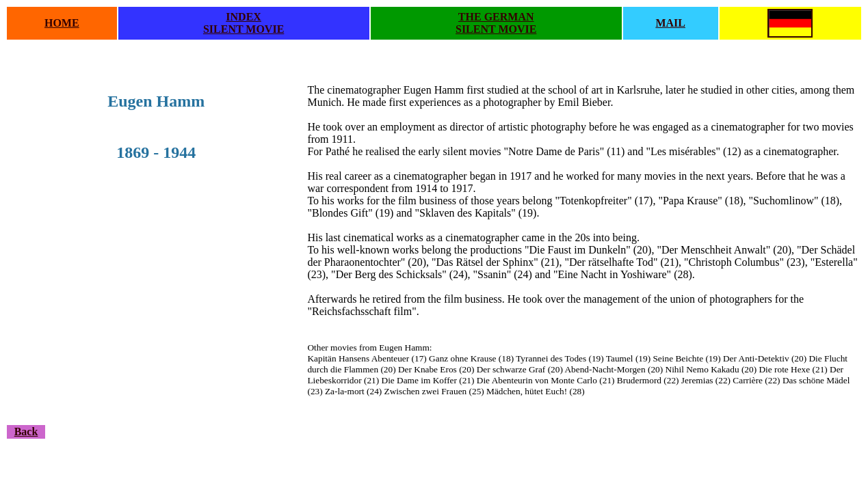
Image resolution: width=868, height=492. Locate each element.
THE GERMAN (496, 17)
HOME (62, 23)
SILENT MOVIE (244, 29)
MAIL (670, 23)
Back (26, 432)
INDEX (244, 17)
